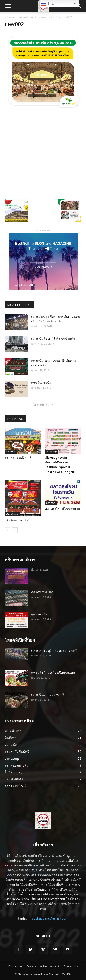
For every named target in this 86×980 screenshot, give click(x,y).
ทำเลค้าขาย (12, 514)
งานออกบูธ (52, 452)
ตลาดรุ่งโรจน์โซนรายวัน (62, 509)
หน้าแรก (10, 17)
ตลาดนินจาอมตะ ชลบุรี (48, 695)
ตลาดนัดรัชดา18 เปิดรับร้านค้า (53, 339)
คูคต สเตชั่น (40, 614)
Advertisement (50, 966)
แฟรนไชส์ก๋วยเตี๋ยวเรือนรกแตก (53, 673)
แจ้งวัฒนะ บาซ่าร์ (17, 520)
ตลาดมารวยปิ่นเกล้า (19, 457)
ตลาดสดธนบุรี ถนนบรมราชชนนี (38, 17)
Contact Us (71, 966)
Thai (48, 4)
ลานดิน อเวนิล (41, 383)
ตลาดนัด (11, 452)
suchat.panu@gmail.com (50, 918)
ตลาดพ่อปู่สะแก (42, 592)
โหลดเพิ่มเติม (43, 405)
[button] (80, 6)
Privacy (31, 966)
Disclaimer (15, 966)
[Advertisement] (43, 154)
